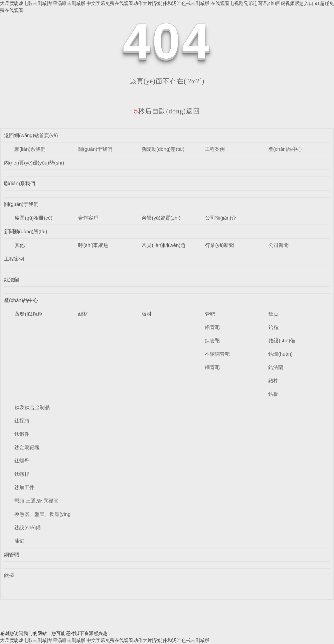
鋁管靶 (212, 327)
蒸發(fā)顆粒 (29, 314)
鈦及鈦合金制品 (32, 407)
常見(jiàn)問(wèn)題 (163, 245)
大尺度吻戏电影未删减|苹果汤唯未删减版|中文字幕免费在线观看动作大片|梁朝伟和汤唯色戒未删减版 (105, 640)
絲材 (83, 314)
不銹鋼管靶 (217, 354)
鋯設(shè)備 (282, 341)
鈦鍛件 (22, 434)
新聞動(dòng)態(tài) (163, 149)
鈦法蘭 (12, 279)
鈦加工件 (24, 487)
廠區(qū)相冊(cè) (34, 218)
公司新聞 (279, 245)
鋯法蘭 (276, 367)
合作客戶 (88, 218)
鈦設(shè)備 (28, 527)
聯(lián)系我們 (30, 149)
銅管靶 (212, 367)
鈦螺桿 (22, 474)
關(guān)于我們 (95, 149)
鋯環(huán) (280, 354)
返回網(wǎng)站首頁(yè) (31, 135)
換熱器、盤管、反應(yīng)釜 (46, 514)
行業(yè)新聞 (219, 245)
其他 (20, 245)
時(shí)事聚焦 (93, 245)
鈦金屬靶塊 (27, 447)
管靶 (210, 314)
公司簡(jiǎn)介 (221, 218)
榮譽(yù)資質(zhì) (161, 218)
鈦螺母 (22, 461)
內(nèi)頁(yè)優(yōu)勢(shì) (34, 163)
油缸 (19, 541)
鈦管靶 (212, 341)
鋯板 (273, 394)
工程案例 (215, 149)
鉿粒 (274, 327)
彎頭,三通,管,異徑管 (37, 501)
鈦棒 (9, 575)
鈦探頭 (22, 421)
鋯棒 (273, 381)
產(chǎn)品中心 (285, 149)
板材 (147, 314)
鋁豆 (274, 314)
